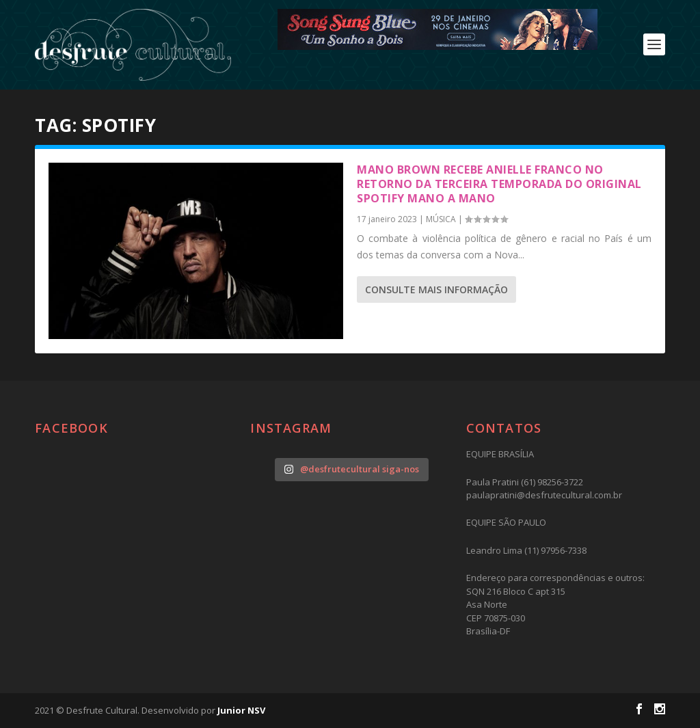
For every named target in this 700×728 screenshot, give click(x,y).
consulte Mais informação (436, 289)
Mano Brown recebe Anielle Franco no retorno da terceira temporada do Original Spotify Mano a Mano (499, 184)
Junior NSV (241, 710)
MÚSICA (441, 219)
